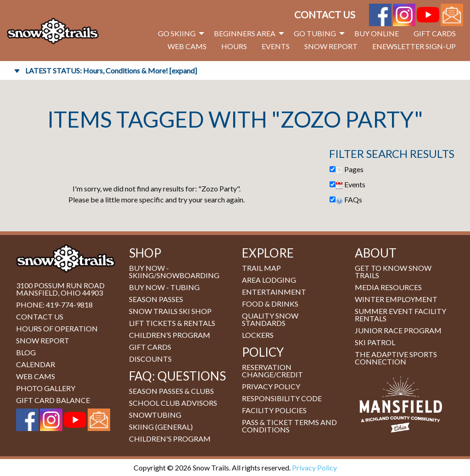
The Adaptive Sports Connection (396, 358)
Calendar (36, 364)
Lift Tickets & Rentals (172, 323)
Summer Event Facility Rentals (400, 315)
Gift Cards (435, 33)
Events (276, 46)
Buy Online (377, 33)
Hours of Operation (57, 328)
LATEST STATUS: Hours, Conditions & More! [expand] (111, 70)
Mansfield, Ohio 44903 (59, 293)
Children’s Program (170, 335)
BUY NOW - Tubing (164, 287)
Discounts (150, 359)
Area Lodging (269, 280)
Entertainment (274, 292)
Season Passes (156, 299)
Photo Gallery (46, 388)
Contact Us (325, 14)
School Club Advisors (173, 403)
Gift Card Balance (53, 400)
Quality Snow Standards (270, 319)
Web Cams (187, 46)
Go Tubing (315, 33)
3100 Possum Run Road (60, 285)
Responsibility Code (282, 398)
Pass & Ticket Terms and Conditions (289, 426)
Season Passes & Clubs (171, 391)
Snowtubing (155, 415)
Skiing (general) (161, 427)
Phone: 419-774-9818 (54, 305)
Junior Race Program (398, 330)
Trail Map (261, 268)
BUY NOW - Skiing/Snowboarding (174, 272)
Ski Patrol (375, 342)
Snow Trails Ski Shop (170, 311)
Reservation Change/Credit (272, 371)
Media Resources (388, 287)
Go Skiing (177, 33)
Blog (26, 352)
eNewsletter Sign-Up (414, 46)
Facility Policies (274, 410)
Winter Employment (396, 299)
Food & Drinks (270, 304)
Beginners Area (245, 33)
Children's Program (170, 439)
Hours (234, 46)
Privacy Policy (271, 386)
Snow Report (331, 46)
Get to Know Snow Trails (393, 272)
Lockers (258, 335)
